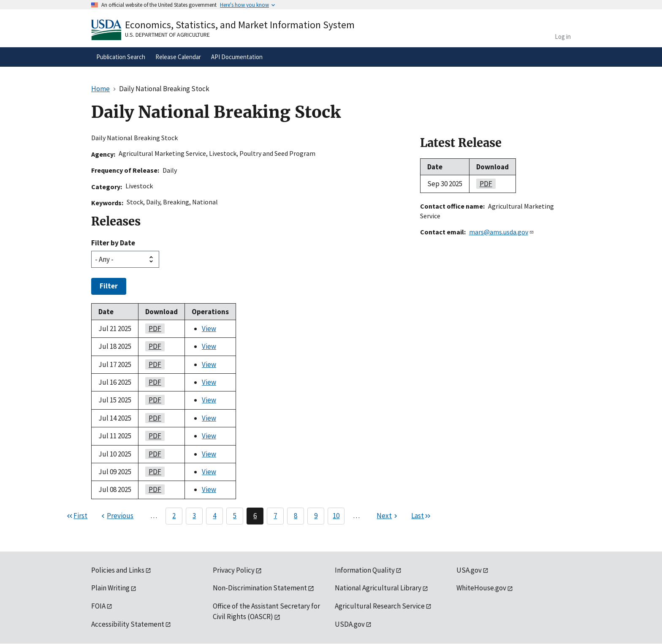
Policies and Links (118, 570)
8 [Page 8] (296, 516)
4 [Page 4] (214, 516)
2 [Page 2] (174, 516)
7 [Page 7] (275, 516)
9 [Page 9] (316, 516)
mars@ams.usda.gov (502, 232)
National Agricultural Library (378, 588)
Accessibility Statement (128, 624)
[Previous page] (116, 516)
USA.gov (469, 570)
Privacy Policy (234, 570)
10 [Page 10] (336, 516)
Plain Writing (110, 588)
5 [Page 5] (235, 516)
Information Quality (365, 570)
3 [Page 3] (194, 516)
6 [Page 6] (255, 516)
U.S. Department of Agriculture (167, 35)
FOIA (98, 606)
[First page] (77, 516)
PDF (153, 329)
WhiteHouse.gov (481, 588)
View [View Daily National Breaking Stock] (209, 329)
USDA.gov (350, 624)
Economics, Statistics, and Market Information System (240, 25)
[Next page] (388, 516)
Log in (563, 37)
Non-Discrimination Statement (260, 588)
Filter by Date (113, 243)
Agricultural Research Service (380, 606)
